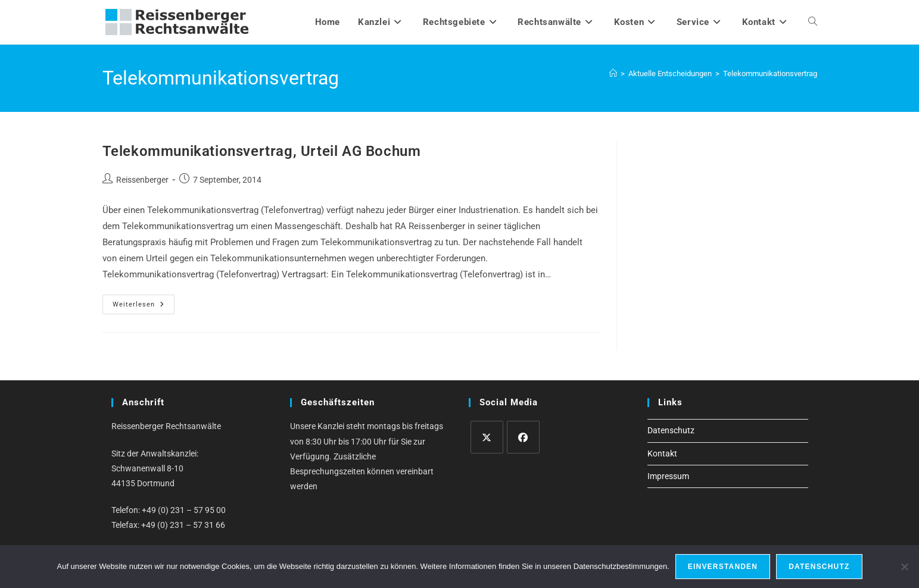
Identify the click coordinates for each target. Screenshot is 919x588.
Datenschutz (671, 430)
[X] (487, 437)
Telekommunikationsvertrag (770, 73)
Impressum (668, 476)
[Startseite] (613, 73)
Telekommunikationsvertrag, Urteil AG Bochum (262, 151)
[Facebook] (523, 437)
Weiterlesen (144, 307)
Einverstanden (723, 567)
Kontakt (662, 453)
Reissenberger (142, 180)
